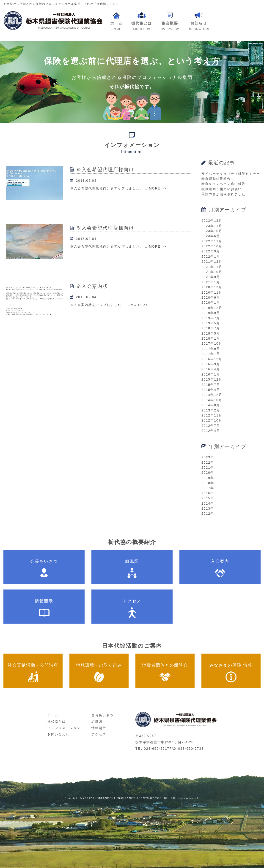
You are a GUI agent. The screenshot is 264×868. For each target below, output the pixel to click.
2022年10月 (212, 246)
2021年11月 (212, 267)
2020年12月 (212, 287)
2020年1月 (211, 303)
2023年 (208, 457)
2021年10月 (212, 272)
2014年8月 (211, 405)
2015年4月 (211, 390)
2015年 (208, 498)
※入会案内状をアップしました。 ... (100, 305)
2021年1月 (211, 282)
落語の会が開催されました (223, 194)
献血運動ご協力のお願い (222, 189)
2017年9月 (211, 349)
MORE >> (158, 188)
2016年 (208, 493)
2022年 (208, 462)
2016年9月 (211, 364)
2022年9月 (211, 251)
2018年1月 (211, 338)
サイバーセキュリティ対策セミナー (231, 174)
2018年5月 (211, 333)
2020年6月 (211, 297)
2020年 (208, 473)
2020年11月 (212, 292)
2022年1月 (211, 257)
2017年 (208, 488)
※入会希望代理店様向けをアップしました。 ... (110, 188)
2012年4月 (211, 431)
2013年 (208, 508)
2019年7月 (211, 318)
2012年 (208, 514)
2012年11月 (212, 415)
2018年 (208, 483)
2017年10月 (212, 343)
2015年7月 (211, 385)
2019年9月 (211, 313)
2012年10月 (212, 420)
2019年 (208, 478)
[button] (170, 22)
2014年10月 (212, 400)
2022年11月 (212, 241)
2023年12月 (212, 221)
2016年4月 (211, 369)
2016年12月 (212, 359)
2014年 (208, 503)
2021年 (208, 468)
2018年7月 (211, 328)
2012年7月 (211, 426)
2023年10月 (212, 231)
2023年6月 (211, 236)
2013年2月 (211, 410)
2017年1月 (211, 354)
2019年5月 (211, 323)
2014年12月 (212, 395)
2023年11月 (212, 226)
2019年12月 (212, 308)
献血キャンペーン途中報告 (223, 184)
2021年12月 (212, 262)
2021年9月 (211, 277)
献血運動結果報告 (216, 179)
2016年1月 (211, 374)
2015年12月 (212, 379)
